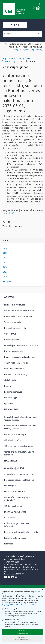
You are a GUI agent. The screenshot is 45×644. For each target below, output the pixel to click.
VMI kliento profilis (13, 440)
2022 (5, 258)
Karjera (7, 386)
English (18, 50)
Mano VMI (21, 574)
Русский (26, 50)
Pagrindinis (8, 58)
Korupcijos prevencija (14, 351)
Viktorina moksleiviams (15, 492)
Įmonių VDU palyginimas (15, 512)
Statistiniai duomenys (14, 369)
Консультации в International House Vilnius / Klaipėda (21, 427)
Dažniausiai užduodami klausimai (19, 480)
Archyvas (7, 281)
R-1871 (12, 213)
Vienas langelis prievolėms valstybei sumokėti (20, 453)
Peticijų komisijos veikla (15, 328)
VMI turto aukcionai (13, 506)
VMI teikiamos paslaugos (15, 434)
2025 (5, 272)
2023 (5, 262)
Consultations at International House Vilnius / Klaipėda (21, 419)
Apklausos (9, 404)
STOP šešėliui (10, 518)
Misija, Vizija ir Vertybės (15, 305)
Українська (36, 50)
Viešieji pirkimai (11, 380)
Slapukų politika (8, 605)
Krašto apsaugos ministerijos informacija (17, 525)
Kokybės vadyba (11, 340)
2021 (5, 253)
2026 (5, 277)
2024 (5, 267)
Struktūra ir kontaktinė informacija (20, 311)
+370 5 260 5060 (12, 562)
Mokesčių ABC (11, 486)
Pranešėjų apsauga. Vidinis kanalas (20, 357)
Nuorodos (9, 544)
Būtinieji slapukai (10, 609)
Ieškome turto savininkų (15, 538)
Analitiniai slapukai (11, 620)
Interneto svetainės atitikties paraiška (21, 532)
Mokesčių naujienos (16, 61)
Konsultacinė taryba (13, 392)
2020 (5, 248)
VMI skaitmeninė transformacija (19, 446)
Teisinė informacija (13, 322)
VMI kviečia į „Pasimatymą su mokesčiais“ (17, 499)
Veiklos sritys (10, 334)
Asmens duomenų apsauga (16, 374)
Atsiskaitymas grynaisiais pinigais (19, 474)
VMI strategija (10, 398)
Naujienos (24, 58)
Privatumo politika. (25, 605)
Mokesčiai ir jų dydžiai (14, 468)
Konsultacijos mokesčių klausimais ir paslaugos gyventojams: (21, 558)
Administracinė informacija (16, 363)
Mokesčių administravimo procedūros (21, 345)
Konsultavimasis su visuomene (18, 316)
